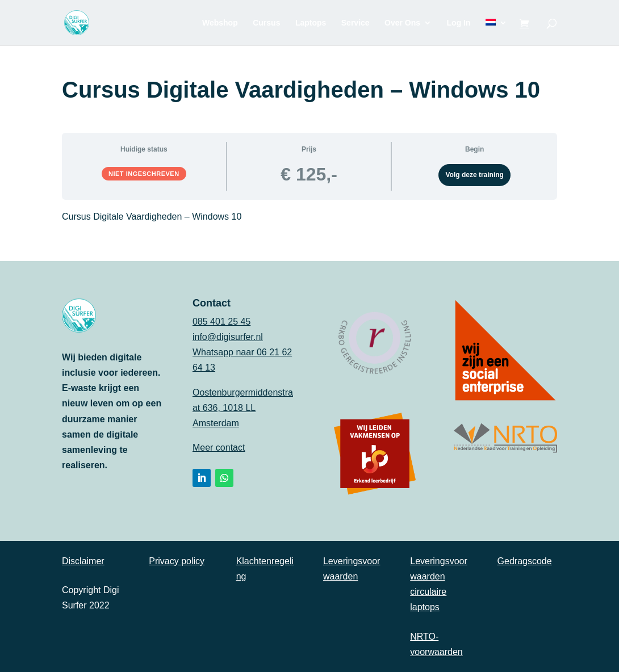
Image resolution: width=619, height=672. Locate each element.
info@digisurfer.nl (228, 337)
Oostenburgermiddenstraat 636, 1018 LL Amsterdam (243, 408)
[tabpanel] (309, 217)
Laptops (311, 23)
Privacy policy (177, 561)
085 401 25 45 (221, 322)
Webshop (220, 23)
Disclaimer (83, 561)
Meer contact (219, 448)
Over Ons (402, 23)
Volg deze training (474, 175)
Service (355, 23)
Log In (459, 23)
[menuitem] (496, 32)
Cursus (266, 23)
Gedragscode (525, 561)
